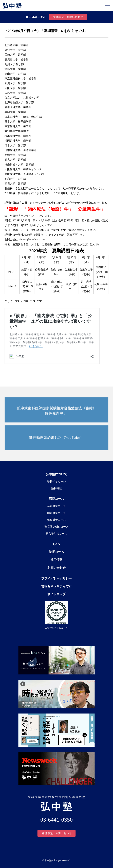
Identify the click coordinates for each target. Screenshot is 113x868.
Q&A (56, 544)
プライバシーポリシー (56, 578)
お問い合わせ (56, 568)
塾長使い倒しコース (56, 527)
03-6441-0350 (36, 17)
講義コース (56, 499)
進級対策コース (56, 520)
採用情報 (56, 560)
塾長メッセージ (56, 482)
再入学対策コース (56, 534)
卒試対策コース (56, 506)
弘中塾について (56, 474)
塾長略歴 (56, 488)
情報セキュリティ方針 (56, 586)
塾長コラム (56, 552)
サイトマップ (56, 594)
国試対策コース (56, 513)
